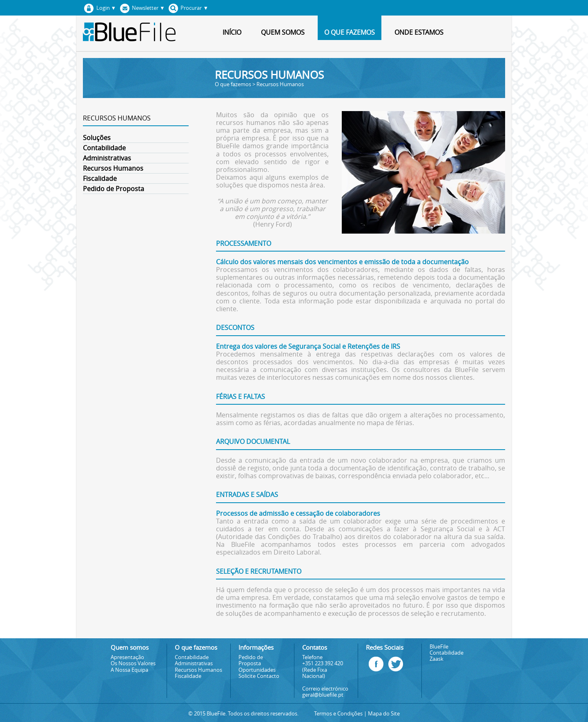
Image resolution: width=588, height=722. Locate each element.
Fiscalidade (100, 178)
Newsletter (141, 8)
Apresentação (127, 657)
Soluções (97, 138)
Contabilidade (104, 148)
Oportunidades (257, 670)
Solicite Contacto (259, 676)
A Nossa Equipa (129, 670)
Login (99, 8)
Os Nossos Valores (133, 663)
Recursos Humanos (113, 168)
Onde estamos (419, 32)
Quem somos (283, 32)
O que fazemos (350, 32)
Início (232, 32)
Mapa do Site (384, 714)
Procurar (187, 8)
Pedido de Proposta (114, 189)
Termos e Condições (338, 714)
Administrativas (107, 158)
